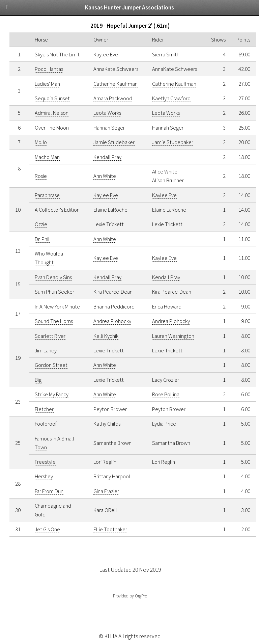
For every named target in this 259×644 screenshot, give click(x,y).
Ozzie (41, 224)
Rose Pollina (166, 394)
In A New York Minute (57, 306)
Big (38, 380)
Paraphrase (47, 195)
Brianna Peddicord (114, 306)
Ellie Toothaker (110, 529)
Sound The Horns (54, 321)
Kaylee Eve (106, 54)
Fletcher (44, 409)
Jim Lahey (46, 350)
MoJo (41, 142)
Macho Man (47, 157)
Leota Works (107, 113)
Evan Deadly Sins (53, 277)
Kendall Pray (107, 157)
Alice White (165, 171)
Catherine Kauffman (116, 84)
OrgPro (141, 596)
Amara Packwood (113, 98)
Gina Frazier (106, 491)
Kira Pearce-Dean (113, 292)
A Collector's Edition (57, 210)
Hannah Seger (109, 128)
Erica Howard (167, 306)
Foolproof (46, 424)
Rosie (41, 176)
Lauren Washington (173, 336)
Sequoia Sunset (52, 98)
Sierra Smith (166, 54)
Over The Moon (52, 128)
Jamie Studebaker (114, 142)
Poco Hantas (49, 69)
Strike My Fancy (52, 394)
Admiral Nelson (52, 113)
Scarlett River (50, 336)
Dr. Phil (42, 239)
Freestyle (45, 462)
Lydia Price (164, 424)
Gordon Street (51, 365)
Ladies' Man (47, 84)
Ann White (105, 176)
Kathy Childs (107, 424)
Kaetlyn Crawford (171, 98)
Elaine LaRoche (110, 210)
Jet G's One (47, 529)
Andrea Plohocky (112, 321)
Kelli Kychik (106, 336)
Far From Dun (49, 491)
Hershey (44, 476)
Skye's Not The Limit (57, 54)
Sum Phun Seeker (54, 292)
